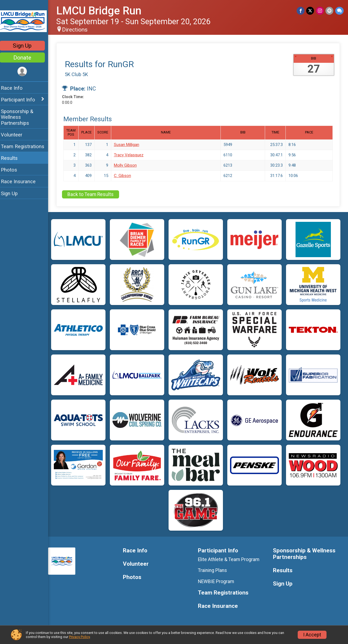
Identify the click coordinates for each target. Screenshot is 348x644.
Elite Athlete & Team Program (231, 559)
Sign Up (26, 46)
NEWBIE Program (218, 581)
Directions (78, 30)
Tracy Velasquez (132, 155)
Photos (13, 170)
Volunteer (15, 135)
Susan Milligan (130, 145)
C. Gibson (126, 176)
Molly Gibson (129, 165)
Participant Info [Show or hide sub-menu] (21, 100)
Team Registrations (26, 146)
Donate (26, 58)
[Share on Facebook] (301, 11)
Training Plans (214, 570)
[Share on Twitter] (311, 11)
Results (13, 158)
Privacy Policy (79, 637)
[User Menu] (26, 72)
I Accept (312, 635)
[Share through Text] (339, 11)
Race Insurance (22, 181)
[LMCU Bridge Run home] (26, 21)
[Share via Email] (330, 11)
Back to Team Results (94, 194)
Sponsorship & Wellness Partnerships (21, 117)
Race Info (15, 88)
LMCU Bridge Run (102, 11)
